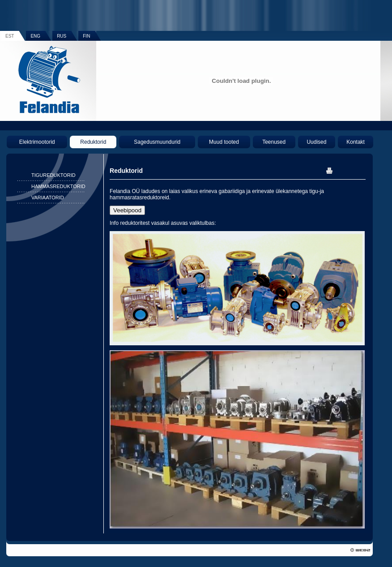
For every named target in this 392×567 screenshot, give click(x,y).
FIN (86, 36)
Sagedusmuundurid (157, 142)
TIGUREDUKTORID (53, 175)
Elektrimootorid (37, 142)
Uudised (316, 142)
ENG (35, 36)
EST (10, 36)
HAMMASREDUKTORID (58, 186)
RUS (62, 36)
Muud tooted (224, 142)
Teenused (274, 142)
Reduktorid (93, 142)
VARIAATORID (48, 198)
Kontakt (356, 142)
